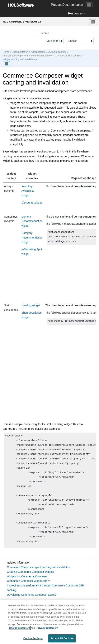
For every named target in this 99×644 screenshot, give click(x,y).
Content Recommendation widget (32, 221)
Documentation (20, 52)
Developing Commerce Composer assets (31, 595)
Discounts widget (32, 203)
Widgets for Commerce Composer (27, 577)
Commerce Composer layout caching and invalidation (39, 568)
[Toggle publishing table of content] (6, 64)
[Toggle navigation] (89, 5)
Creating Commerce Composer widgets (30, 572)
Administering (38, 52)
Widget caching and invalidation (20, 59)
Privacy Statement (47, 630)
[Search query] (66, 33)
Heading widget (31, 305)
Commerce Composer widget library (28, 581)
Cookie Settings (33, 640)
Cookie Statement (20, 630)
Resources (75, 13)
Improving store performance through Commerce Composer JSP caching (42, 56)
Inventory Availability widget (28, 191)
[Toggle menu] (93, 22)
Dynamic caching (57, 52)
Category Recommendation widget (32, 238)
